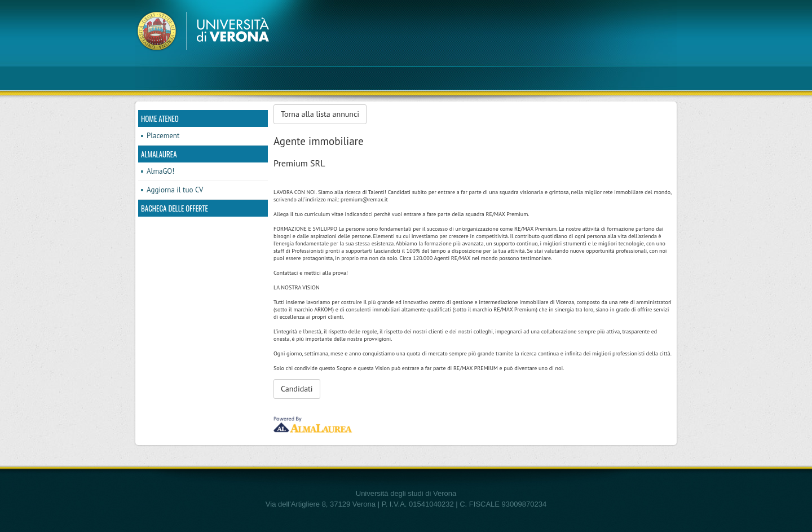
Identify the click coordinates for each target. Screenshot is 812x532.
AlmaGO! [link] (160, 171)
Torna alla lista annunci (320, 114)
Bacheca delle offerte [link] (175, 208)
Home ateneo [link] (160, 118)
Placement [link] (163, 136)
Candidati (297, 389)
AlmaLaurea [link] (159, 154)
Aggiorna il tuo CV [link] (175, 190)
